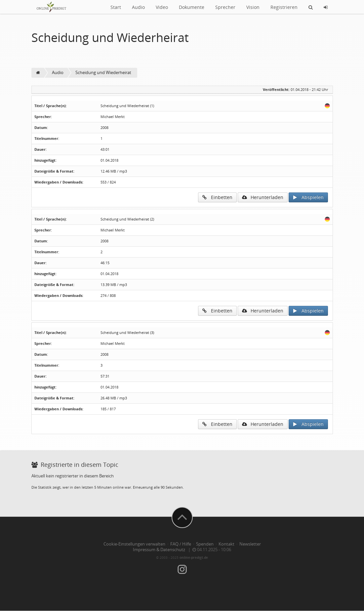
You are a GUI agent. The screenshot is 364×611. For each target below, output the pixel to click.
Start (116, 7)
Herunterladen (263, 197)
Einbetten (217, 197)
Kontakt (226, 544)
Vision (253, 7)
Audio (138, 7)
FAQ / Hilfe (181, 544)
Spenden (205, 544)
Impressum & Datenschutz (159, 550)
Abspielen (308, 197)
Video (162, 7)
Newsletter (250, 544)
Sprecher (225, 7)
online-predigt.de (194, 557)
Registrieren (284, 7)
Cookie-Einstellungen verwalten (134, 544)
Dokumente (192, 7)
